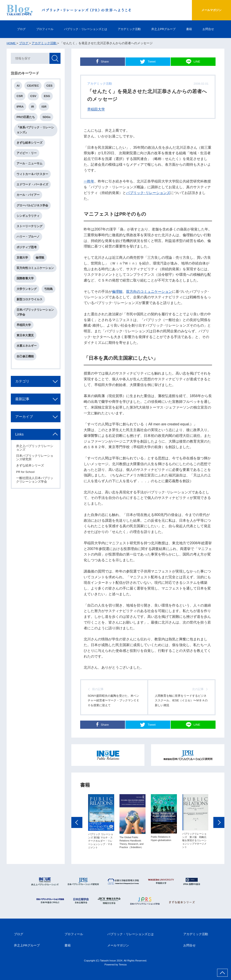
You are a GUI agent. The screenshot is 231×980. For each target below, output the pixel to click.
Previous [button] (77, 824)
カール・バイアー (28, 195)
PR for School (26, 472)
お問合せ (213, 29)
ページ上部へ (222, 973)
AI (18, 86)
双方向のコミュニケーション (149, 291)
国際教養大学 (25, 279)
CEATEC (33, 86)
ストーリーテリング (30, 226)
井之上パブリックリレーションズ (35, 448)
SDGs (47, 117)
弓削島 (49, 289)
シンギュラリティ (28, 216)
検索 (55, 59)
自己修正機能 (25, 357)
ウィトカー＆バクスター (33, 174)
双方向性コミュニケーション (35, 268)
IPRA (20, 107)
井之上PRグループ (166, 29)
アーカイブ (24, 417)
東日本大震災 (25, 336)
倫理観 (117, 291)
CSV (33, 96)
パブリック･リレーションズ (148, 193)
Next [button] (219, 824)
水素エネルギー (27, 346)
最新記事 (23, 399)
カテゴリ (23, 382)
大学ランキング (27, 289)
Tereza (123, 965)
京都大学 (23, 258)
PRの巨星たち (26, 117)
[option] (101, 823)
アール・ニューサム (30, 164)
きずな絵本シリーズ (30, 143)
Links (20, 435)
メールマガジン (210, 10)
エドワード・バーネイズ (33, 185)
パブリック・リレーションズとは (84, 29)
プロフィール (41, 29)
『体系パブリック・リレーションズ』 (35, 130)
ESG (47, 96)
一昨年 (89, 181)
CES (50, 86)
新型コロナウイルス (30, 300)
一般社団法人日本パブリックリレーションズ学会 (35, 480)
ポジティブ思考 (27, 247)
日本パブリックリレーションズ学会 (35, 312)
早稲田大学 (96, 109)
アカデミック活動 (131, 29)
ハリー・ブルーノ (28, 237)
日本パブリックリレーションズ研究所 (35, 458)
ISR (44, 107)
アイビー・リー (27, 153)
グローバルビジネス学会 (33, 206)
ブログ (17, 29)
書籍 (193, 29)
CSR (20, 96)
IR (33, 107)
